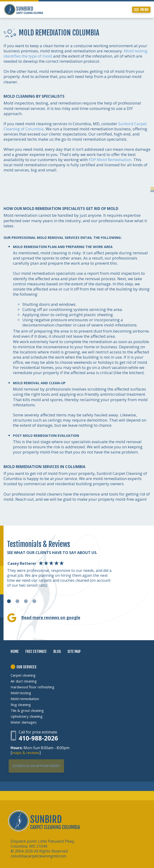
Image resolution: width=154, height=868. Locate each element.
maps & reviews (26, 753)
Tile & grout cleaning (27, 710)
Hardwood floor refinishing (32, 687)
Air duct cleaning (24, 681)
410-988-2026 (38, 738)
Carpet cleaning (23, 675)
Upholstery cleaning (27, 716)
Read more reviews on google (51, 618)
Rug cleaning (21, 705)
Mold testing (21, 693)
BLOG (57, 651)
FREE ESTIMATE (36, 651)
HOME (15, 651)
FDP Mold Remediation (110, 160)
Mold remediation (25, 699)
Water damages (24, 722)
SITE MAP (74, 651)
